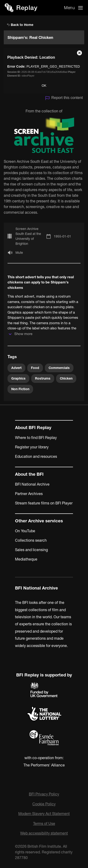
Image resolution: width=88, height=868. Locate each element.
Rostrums (43, 378)
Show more (23, 334)
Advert (16, 368)
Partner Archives (29, 494)
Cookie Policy (44, 804)
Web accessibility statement (44, 833)
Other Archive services (39, 521)
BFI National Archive (32, 484)
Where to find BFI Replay (36, 438)
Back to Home (20, 25)
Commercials (59, 368)
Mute (19, 253)
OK (44, 86)
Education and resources (36, 456)
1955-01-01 (62, 236)
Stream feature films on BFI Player (44, 503)
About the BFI (29, 474)
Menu (69, 8)
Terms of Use (44, 823)
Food (35, 368)
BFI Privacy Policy (44, 794)
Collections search (31, 540)
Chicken (66, 378)
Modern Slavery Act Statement (44, 814)
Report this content (64, 98)
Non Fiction (20, 389)
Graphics (18, 378)
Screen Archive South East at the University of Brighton (28, 236)
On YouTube (25, 531)
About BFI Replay (33, 428)
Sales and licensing (31, 550)
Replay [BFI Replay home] (27, 8)
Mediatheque (26, 559)
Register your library (32, 447)
